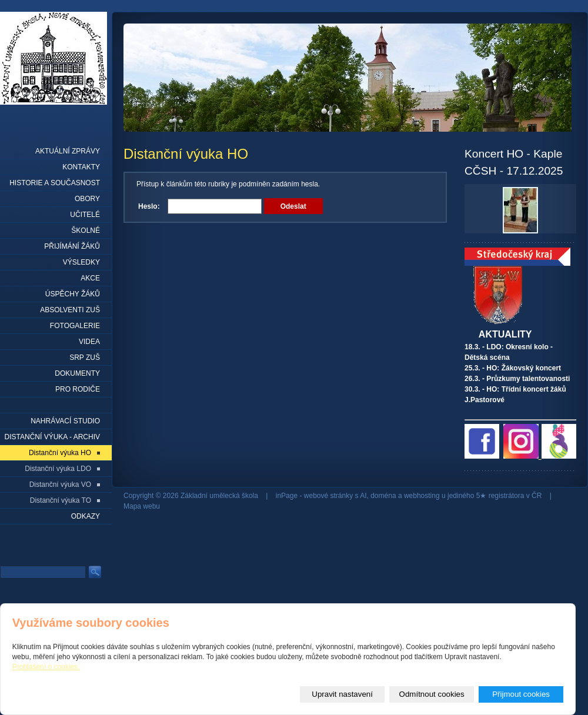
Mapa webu (142, 506)
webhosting (422, 496)
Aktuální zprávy (68, 151)
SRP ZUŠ (85, 357)
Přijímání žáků (72, 246)
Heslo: (149, 206)
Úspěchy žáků (73, 294)
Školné (86, 230)
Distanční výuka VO (60, 485)
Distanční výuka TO (61, 500)
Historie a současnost (55, 183)
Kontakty (81, 167)
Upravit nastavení (342, 694)
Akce (90, 278)
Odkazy (86, 516)
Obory (87, 199)
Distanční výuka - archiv (52, 437)
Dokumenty (77, 373)
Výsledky (81, 262)
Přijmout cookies (521, 694)
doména (383, 496)
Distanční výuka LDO (58, 469)
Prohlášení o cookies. (46, 667)
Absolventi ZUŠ (70, 310)
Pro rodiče (78, 389)
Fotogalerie (75, 326)
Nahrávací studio (65, 421)
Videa (89, 342)
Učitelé (85, 215)
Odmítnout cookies (432, 694)
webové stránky (328, 496)
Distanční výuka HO (60, 453)
